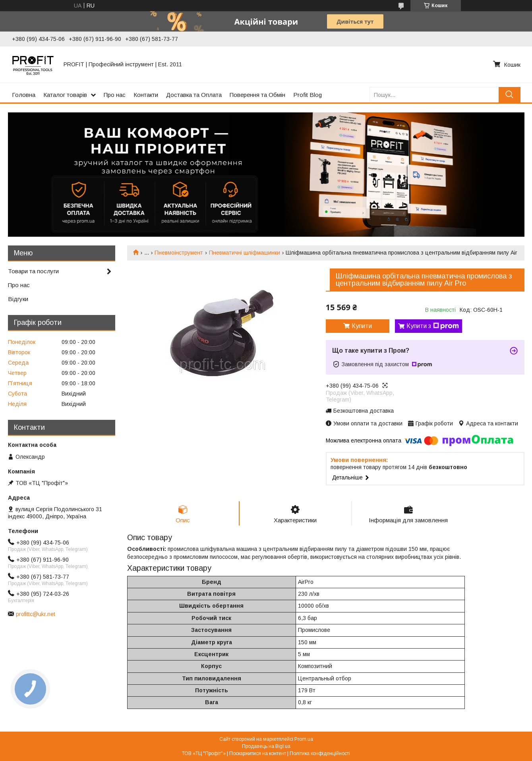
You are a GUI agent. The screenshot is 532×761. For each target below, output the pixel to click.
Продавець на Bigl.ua (266, 746)
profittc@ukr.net (36, 614)
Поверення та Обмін (257, 95)
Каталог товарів (65, 95)
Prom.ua (304, 739)
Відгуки (18, 299)
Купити (362, 326)
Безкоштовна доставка (364, 411)
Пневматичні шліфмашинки (245, 253)
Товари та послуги (33, 271)
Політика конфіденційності (320, 753)
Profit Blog (308, 95)
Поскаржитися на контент (258, 753)
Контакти (146, 95)
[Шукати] (510, 95)
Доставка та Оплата (194, 95)
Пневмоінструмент (179, 253)
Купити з (433, 326)
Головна (24, 95)
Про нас (115, 95)
